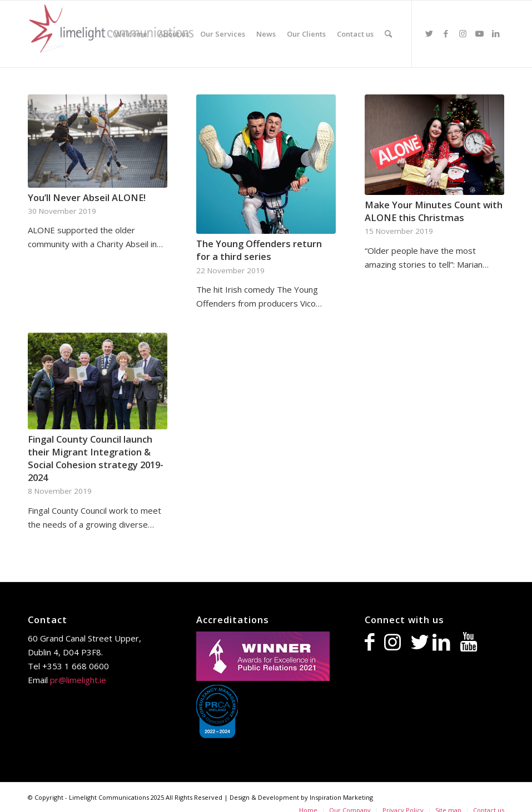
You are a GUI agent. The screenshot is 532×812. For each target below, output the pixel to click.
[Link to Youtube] (479, 33)
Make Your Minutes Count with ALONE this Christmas (434, 211)
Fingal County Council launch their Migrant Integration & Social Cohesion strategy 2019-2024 (96, 458)
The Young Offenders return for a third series (259, 250)
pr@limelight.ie (78, 680)
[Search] (388, 34)
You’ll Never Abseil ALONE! (87, 197)
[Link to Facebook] (446, 33)
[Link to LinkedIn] (496, 33)
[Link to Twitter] (429, 33)
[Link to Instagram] (463, 33)
